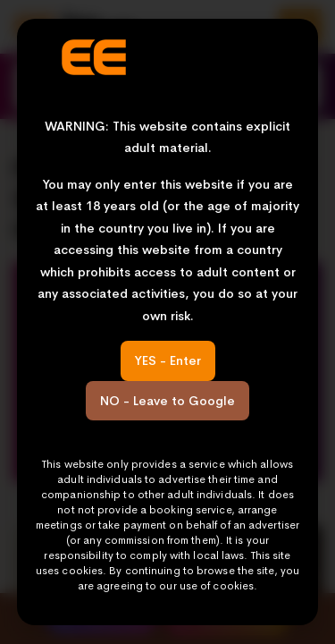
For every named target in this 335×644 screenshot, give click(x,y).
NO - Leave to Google (167, 401)
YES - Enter (168, 360)
